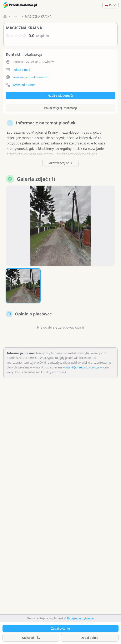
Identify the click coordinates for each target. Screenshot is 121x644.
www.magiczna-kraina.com (31, 77)
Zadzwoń (31, 638)
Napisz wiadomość (60, 96)
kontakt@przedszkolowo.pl (81, 367)
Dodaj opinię (90, 638)
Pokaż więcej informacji (60, 108)
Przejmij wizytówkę (80, 618)
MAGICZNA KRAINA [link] (38, 16)
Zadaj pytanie (61, 628)
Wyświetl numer (24, 85)
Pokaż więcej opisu (60, 163)
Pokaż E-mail (21, 70)
